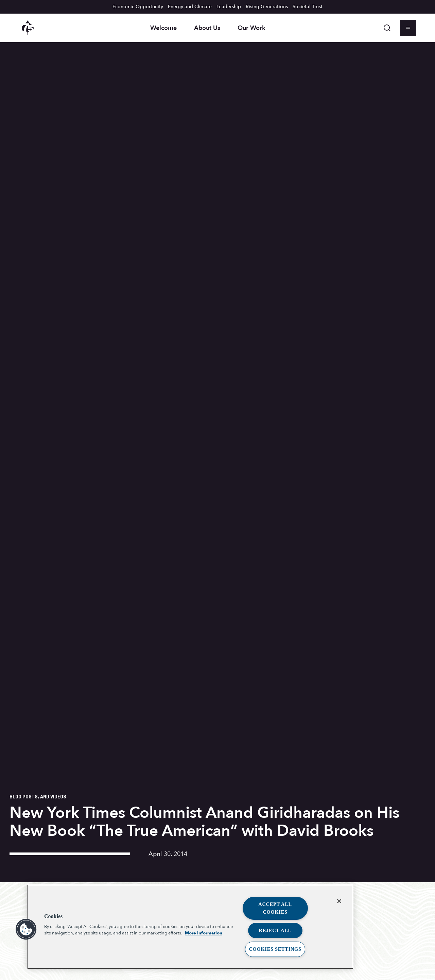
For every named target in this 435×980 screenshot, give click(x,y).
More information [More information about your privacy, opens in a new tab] (204, 933)
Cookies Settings (275, 949)
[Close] (339, 901)
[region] (190, 927)
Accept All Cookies (275, 908)
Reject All (275, 930)
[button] (26, 929)
